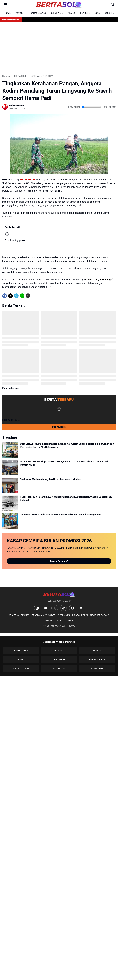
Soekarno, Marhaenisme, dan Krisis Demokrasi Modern (51, 479)
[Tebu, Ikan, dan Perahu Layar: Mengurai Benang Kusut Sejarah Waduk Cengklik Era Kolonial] (10, 503)
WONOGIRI (21, 13)
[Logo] (59, 594)
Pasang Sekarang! (59, 561)
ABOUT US (14, 615)
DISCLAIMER (64, 615)
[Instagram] (37, 608)
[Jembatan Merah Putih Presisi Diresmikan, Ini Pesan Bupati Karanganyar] (10, 521)
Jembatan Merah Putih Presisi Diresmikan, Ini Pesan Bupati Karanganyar (60, 515)
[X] (10, 296)
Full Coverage (59, 427)
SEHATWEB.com (59, 650)
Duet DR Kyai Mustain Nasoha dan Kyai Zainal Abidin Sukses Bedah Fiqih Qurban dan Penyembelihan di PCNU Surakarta (67, 445)
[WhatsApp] (22, 296)
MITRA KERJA (51, 621)
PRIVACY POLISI (80, 615)
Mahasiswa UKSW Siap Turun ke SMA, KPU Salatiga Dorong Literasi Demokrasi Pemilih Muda (64, 463)
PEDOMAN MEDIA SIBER (44, 615)
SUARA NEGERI (21, 650)
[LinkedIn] (81, 608)
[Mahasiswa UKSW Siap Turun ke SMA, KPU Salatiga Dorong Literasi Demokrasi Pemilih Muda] (10, 468)
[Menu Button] (5, 5)
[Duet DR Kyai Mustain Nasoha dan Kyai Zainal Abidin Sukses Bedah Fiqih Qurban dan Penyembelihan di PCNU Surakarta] (10, 450)
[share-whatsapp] (34, 296)
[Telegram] (16, 296)
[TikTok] (63, 608)
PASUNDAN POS (97, 659)
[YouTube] (46, 608)
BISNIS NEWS (97, 669)
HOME (8, 13)
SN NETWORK (67, 621)
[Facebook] (5, 296)
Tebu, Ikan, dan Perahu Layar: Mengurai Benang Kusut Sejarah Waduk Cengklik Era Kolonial (66, 499)
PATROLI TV (59, 669)
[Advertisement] (59, 48)
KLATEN (72, 13)
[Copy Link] (28, 296)
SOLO (98, 13)
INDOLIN (97, 650)
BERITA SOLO (57, 626)
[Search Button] (113, 5)
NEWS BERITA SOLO (100, 615)
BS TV (72, 626)
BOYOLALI (85, 13)
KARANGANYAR (38, 13)
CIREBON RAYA (59, 659)
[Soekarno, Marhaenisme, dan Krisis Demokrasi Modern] (10, 485)
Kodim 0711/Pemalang (98, 280)
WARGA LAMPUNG (21, 669)
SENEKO (21, 659)
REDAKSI (25, 615)
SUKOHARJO (57, 13)
